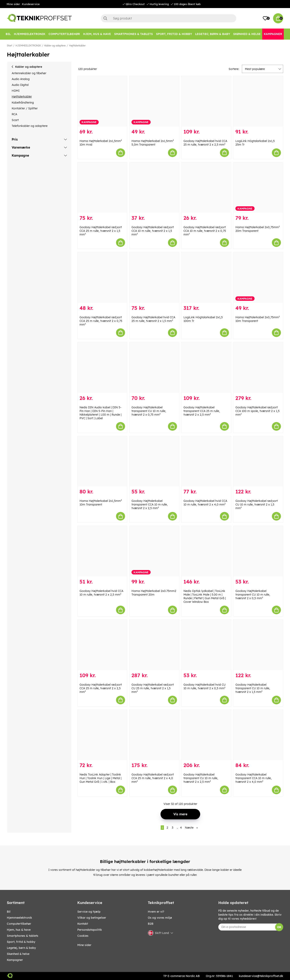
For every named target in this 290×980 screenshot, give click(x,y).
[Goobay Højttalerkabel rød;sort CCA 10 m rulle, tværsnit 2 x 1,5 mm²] (154, 188)
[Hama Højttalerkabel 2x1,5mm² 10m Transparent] (102, 461)
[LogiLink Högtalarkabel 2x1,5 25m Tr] (258, 101)
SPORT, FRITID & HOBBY (21, 942)
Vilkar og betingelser (92, 918)
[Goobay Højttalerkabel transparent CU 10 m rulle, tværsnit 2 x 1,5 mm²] (258, 645)
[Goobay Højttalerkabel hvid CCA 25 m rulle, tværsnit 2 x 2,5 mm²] (206, 101)
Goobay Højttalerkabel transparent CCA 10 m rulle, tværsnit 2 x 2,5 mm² (150, 504)
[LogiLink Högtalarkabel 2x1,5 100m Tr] (206, 278)
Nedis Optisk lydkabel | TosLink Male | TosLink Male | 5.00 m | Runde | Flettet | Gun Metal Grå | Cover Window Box (205, 596)
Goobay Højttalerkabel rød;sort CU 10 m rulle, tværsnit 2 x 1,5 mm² (257, 504)
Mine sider (13, 4)
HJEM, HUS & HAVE (19, 930)
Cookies (83, 936)
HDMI (16, 91)
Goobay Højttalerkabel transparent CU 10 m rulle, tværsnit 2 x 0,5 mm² (253, 595)
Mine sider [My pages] (84, 945)
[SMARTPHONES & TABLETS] (134, 34)
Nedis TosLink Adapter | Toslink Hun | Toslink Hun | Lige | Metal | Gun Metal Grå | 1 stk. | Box (100, 778)
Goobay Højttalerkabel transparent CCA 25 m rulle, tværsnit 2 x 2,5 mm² (202, 411)
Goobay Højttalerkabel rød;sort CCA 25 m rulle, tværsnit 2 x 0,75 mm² (101, 321)
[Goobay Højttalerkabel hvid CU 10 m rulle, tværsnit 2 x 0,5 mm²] (206, 645)
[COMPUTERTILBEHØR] (64, 34)
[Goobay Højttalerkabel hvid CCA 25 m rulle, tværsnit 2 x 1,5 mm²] (154, 278)
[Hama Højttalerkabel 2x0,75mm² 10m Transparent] (258, 278)
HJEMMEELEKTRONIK (28, 46)
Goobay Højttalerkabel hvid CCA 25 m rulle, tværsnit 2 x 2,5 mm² (205, 143)
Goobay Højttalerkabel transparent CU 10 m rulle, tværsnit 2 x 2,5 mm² (201, 778)
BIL (9, 912)
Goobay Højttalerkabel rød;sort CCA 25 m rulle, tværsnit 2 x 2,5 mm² (101, 688)
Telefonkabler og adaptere (30, 126)
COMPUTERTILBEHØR (19, 924)
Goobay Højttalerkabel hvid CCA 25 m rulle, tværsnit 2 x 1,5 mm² (153, 319)
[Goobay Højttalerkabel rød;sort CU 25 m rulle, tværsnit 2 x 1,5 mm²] (154, 645)
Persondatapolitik (90, 930)
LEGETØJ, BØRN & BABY (21, 948)
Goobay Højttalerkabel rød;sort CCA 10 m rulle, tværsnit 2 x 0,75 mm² (205, 231)
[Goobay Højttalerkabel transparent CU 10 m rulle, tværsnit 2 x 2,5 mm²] (206, 735)
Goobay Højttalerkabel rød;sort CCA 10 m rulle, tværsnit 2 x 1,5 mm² (153, 231)
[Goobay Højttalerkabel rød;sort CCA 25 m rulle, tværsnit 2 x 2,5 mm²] (102, 645)
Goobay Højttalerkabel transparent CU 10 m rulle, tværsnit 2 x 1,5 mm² (253, 688)
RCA (14, 114)
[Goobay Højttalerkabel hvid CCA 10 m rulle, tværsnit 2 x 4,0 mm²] (206, 461)
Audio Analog (21, 79)
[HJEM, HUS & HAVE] (97, 34)
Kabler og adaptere (55, 46)
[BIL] (8, 34)
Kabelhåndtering (23, 103)
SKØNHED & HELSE (18, 954)
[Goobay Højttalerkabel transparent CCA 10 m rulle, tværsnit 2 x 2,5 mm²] (154, 461)
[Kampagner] (273, 34)
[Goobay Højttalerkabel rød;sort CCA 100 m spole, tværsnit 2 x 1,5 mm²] (258, 368)
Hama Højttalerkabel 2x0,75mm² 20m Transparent (258, 229)
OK (279, 927)
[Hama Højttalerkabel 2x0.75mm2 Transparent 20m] (154, 551)
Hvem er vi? (156, 912)
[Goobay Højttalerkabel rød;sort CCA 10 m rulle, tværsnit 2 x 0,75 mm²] (206, 188)
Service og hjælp (89, 912)
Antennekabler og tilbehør (29, 73)
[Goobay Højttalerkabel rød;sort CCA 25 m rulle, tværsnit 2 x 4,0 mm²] (154, 735)
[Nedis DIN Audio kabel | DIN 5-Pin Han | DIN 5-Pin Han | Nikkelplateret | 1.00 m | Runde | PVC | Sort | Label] (102, 368)
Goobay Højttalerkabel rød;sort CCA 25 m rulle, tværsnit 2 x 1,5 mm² (101, 231)
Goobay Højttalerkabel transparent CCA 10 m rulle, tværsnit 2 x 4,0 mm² (254, 778)
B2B (151, 924)
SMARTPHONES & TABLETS (23, 936)
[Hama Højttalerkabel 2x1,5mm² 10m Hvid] (102, 101)
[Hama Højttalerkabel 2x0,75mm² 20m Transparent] (258, 188)
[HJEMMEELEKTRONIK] (30, 34)
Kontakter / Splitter (25, 108)
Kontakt (83, 924)
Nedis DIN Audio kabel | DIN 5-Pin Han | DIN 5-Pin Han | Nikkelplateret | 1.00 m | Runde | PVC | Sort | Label (100, 413)
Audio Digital (20, 85)
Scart (15, 120)
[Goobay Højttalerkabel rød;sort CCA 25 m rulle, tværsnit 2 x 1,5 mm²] (102, 188)
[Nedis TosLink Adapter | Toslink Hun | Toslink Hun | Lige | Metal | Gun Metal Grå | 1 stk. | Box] (102, 735)
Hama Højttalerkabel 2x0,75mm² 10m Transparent (258, 319)
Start (9, 46)
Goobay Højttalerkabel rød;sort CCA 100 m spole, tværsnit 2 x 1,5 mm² (257, 411)
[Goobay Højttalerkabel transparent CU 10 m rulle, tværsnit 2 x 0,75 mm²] (154, 368)
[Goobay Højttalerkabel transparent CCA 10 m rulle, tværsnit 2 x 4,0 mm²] (258, 735)
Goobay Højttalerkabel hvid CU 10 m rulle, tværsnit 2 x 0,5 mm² (205, 686)
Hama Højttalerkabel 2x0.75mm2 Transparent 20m (154, 593)
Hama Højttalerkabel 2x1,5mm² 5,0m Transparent (153, 143)
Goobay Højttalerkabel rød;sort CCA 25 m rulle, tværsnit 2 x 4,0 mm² (153, 778)
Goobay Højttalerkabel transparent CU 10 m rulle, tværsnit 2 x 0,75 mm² (149, 411)
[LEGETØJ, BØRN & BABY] (213, 34)
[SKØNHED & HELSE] (247, 34)
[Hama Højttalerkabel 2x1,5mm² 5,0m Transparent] (154, 101)
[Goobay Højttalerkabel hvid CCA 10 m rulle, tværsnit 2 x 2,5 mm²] (102, 551)
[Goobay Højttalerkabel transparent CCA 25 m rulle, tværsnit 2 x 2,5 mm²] (206, 368)
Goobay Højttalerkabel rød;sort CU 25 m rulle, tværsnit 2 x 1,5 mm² (153, 688)
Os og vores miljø (160, 918)
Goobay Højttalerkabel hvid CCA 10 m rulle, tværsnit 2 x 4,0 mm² (205, 503)
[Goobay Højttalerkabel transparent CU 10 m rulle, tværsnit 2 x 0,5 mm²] (258, 551)
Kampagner (15, 960)
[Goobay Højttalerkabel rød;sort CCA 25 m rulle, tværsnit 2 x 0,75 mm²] (102, 278)
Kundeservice (31, 4)
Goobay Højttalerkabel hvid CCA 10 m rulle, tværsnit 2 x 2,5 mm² (101, 593)
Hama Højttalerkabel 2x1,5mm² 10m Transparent (101, 503)
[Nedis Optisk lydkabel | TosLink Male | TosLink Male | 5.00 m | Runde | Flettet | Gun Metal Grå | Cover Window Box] (206, 551)
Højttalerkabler (77, 46)
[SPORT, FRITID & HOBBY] (174, 34)
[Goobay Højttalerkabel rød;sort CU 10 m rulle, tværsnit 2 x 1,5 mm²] (258, 461)
